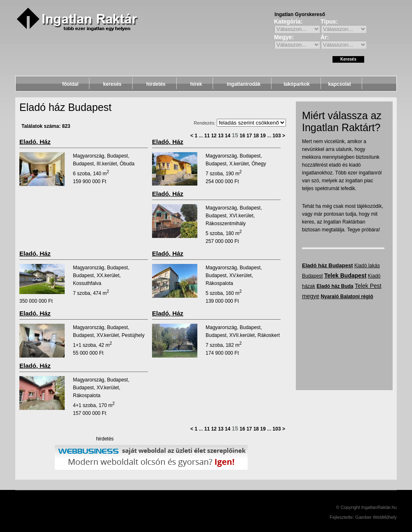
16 (242, 136)
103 (277, 136)
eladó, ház (35, 142)
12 (214, 136)
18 (256, 136)
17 (249, 136)
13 (221, 136)
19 (263, 136)
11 (207, 136)
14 (228, 136)
